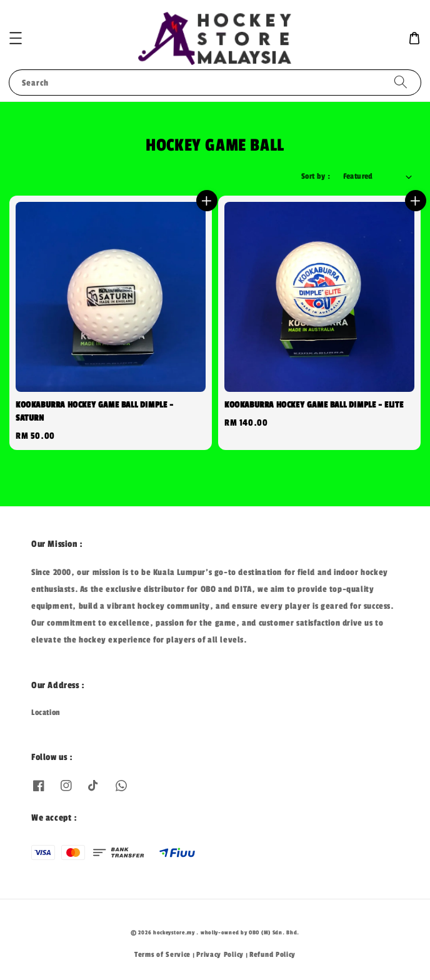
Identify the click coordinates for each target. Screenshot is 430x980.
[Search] (401, 82)
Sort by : (316, 176)
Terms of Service (162, 954)
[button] (16, 38)
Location (46, 712)
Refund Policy (272, 954)
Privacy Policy (220, 954)
